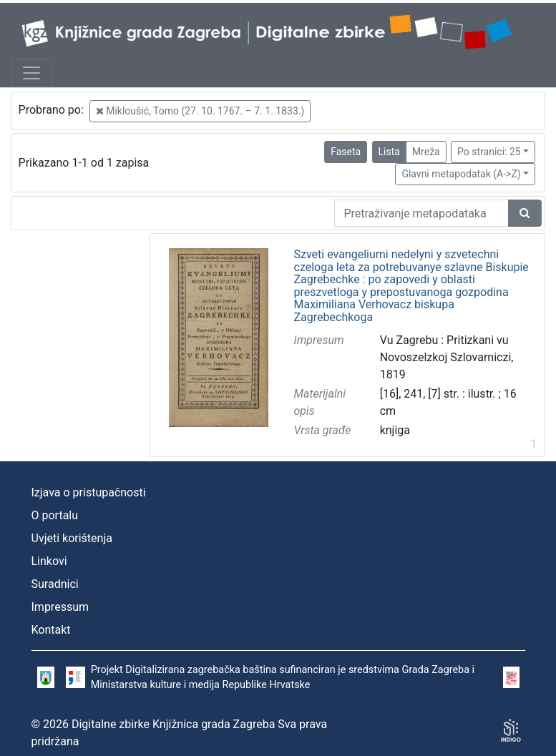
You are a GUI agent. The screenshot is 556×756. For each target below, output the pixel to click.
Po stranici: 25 (489, 152)
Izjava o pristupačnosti (89, 492)
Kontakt (51, 630)
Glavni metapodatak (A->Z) (461, 174)
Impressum (60, 607)
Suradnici (55, 584)
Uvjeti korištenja (72, 538)
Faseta (346, 152)
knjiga (395, 430)
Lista (389, 152)
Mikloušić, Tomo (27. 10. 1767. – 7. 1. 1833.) (200, 111)
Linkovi (49, 561)
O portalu (55, 515)
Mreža (426, 152)
